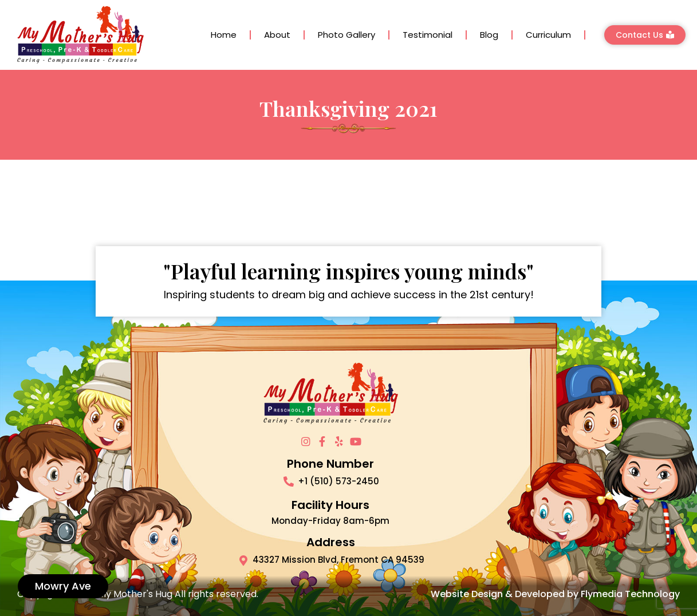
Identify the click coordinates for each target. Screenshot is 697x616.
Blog (489, 35)
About (277, 35)
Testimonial (428, 35)
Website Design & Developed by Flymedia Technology (555, 594)
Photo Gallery (346, 35)
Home (224, 35)
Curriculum (548, 35)
